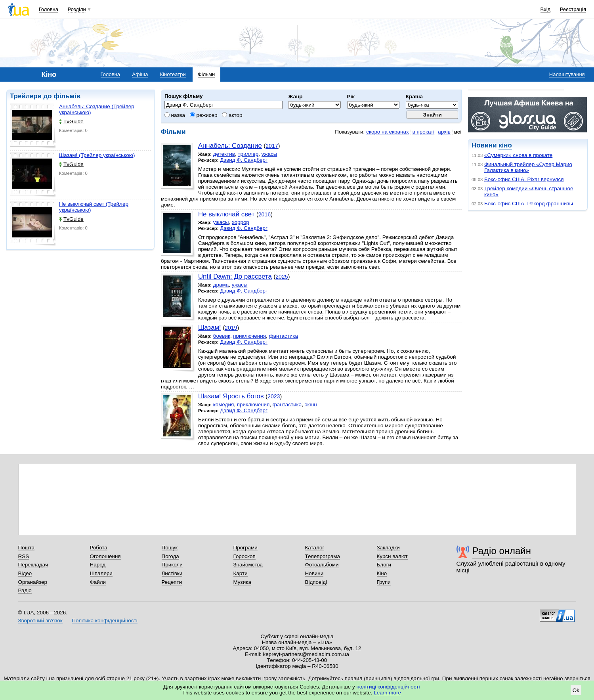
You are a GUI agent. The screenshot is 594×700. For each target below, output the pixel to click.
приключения (249, 336)
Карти (241, 573)
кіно (505, 145)
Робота (99, 548)
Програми (245, 548)
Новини (314, 573)
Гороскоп (244, 556)
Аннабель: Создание (230, 146)
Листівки (172, 573)
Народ (98, 565)
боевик (222, 336)
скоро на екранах (387, 132)
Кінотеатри (173, 74)
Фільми (206, 74)
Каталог (315, 548)
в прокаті (424, 132)
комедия (224, 405)
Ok (576, 690)
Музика (242, 582)
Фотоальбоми (322, 565)
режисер (204, 115)
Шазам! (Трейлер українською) (97, 155)
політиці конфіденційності (388, 687)
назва (175, 115)
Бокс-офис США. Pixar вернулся (524, 179)
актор (232, 115)
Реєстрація (573, 9)
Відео (25, 573)
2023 (274, 396)
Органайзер (33, 582)
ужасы (269, 154)
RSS (24, 556)
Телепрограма (323, 556)
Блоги (384, 565)
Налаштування (567, 74)
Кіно (382, 573)
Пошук (170, 548)
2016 (265, 214)
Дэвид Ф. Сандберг (244, 160)
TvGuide (71, 121)
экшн (311, 405)
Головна (49, 9)
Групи (384, 582)
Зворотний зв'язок (40, 621)
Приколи (172, 565)
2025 (282, 277)
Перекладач (33, 565)
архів (444, 132)
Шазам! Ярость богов (231, 396)
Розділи (77, 9)
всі (458, 132)
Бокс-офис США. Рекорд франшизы (529, 204)
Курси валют (392, 556)
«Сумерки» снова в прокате (518, 155)
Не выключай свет (226, 214)
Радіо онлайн (502, 551)
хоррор (241, 222)
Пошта (26, 548)
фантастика (283, 336)
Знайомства (248, 565)
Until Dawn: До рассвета (235, 276)
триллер (248, 154)
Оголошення (105, 556)
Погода (170, 556)
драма (221, 285)
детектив (224, 154)
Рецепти (172, 582)
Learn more (387, 693)
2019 (231, 328)
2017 (272, 146)
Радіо (25, 590)
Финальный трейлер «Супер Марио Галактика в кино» (528, 167)
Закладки (388, 548)
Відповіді (316, 582)
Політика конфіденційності (104, 621)
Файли (98, 582)
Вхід (546, 9)
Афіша (140, 74)
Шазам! (210, 328)
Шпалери (101, 573)
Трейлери (26, 96)
